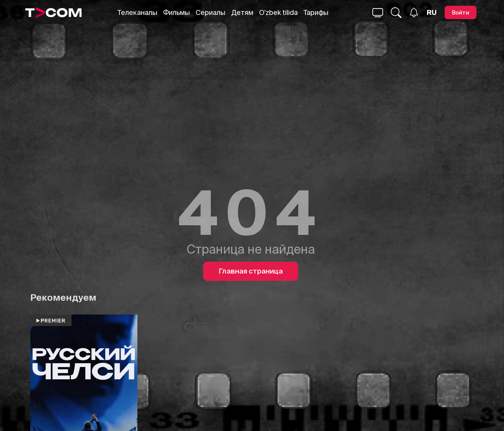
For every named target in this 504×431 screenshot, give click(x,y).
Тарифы (316, 12)
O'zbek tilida (278, 12)
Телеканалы (137, 12)
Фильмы (176, 12)
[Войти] (461, 12)
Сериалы (210, 12)
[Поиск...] (378, 13)
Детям (242, 12)
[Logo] (54, 13)
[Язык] (432, 13)
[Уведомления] (414, 12)
